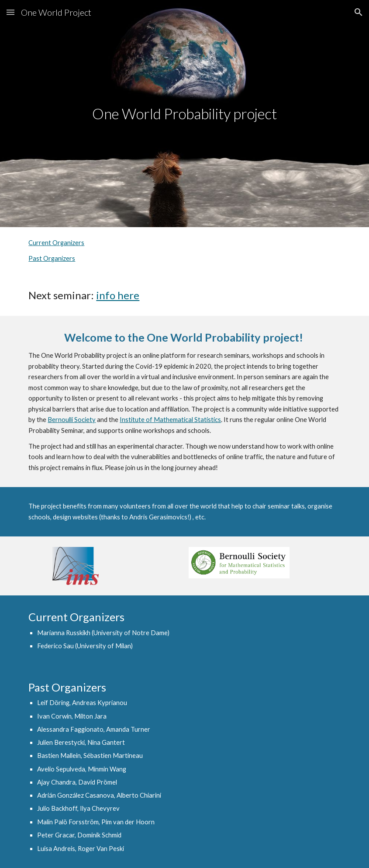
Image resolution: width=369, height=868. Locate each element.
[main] (184, 114)
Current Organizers (56, 243)
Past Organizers (52, 258)
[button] (10, 12)
